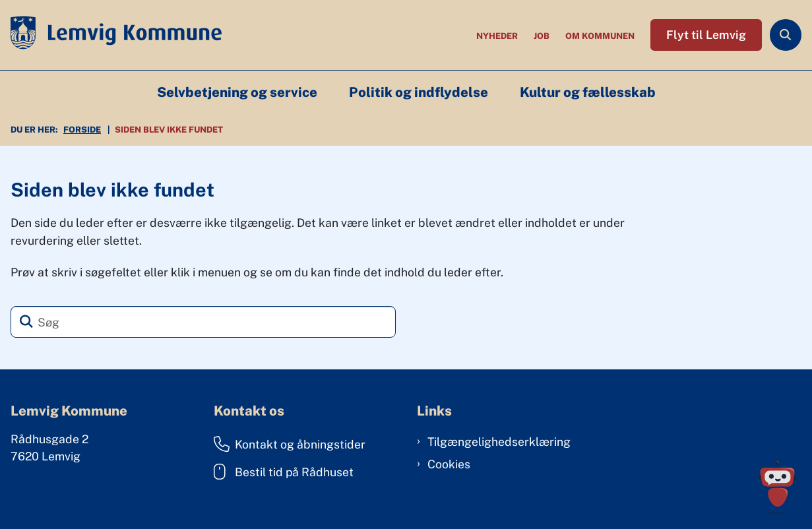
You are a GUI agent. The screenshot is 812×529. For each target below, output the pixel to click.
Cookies (449, 464)
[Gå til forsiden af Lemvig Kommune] (111, 35)
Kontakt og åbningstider (290, 444)
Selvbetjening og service (237, 92)
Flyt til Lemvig (706, 35)
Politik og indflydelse (419, 92)
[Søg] (203, 322)
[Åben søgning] (786, 35)
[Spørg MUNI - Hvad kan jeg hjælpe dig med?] (777, 488)
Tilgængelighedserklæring (499, 442)
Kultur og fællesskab (588, 92)
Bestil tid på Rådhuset (284, 472)
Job (542, 37)
